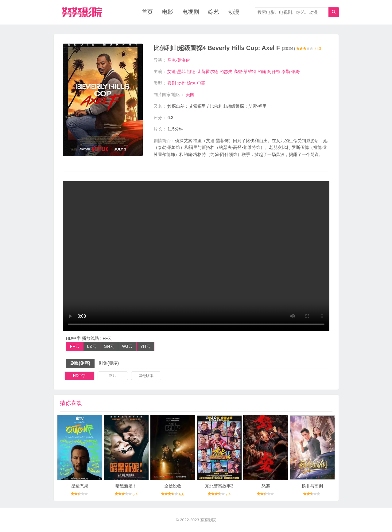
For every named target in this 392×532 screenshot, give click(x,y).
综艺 (214, 12)
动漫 (234, 12)
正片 (113, 376)
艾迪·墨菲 (177, 72)
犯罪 (201, 83)
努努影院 (208, 520)
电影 (168, 12)
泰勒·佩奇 (291, 72)
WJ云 (127, 346)
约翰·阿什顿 (269, 72)
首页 (147, 12)
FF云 (75, 346)
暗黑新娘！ (126, 486)
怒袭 (266, 486)
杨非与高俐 (312, 486)
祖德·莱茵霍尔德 (203, 72)
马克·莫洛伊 (179, 60)
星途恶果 (80, 486)
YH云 (145, 346)
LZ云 (92, 346)
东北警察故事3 (219, 486)
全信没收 (173, 486)
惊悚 (191, 83)
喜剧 (172, 83)
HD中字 (79, 376)
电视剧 (191, 12)
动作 (181, 83)
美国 (190, 95)
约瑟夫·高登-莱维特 (238, 72)
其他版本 (146, 376)
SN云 (109, 346)
